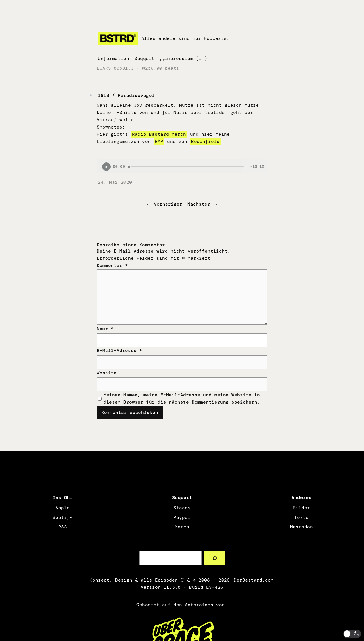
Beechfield (205, 141)
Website (107, 373)
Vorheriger (168, 204)
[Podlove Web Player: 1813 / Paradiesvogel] (182, 166)
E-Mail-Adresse (119, 351)
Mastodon (301, 527)
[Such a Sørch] (215, 558)
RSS (63, 527)
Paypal (182, 517)
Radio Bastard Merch (159, 134)
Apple (63, 508)
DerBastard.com (253, 580)
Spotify (63, 517)
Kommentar (112, 265)
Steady (182, 508)
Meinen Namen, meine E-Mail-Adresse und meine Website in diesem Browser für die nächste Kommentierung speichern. (182, 399)
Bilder (301, 508)
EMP (159, 141)
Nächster (199, 204)
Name (105, 328)
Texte (301, 517)
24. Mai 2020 (115, 182)
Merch (182, 527)
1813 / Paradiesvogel (126, 95)
